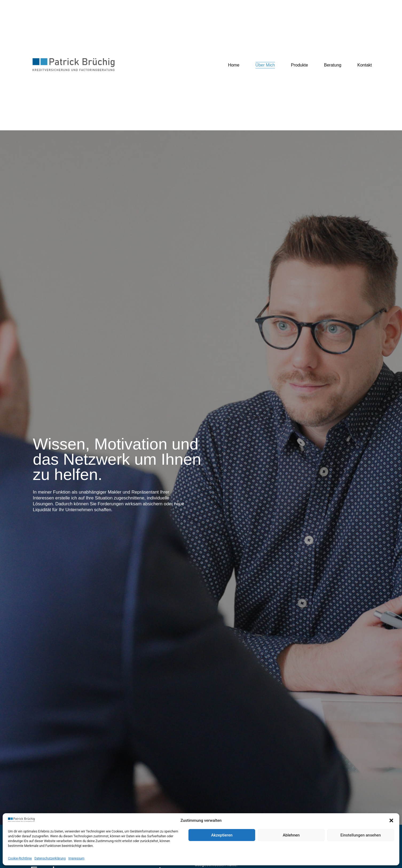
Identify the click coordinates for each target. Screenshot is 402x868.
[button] (391, 820)
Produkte (299, 65)
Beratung (333, 65)
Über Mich (265, 65)
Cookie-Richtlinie (20, 858)
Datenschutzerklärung (50, 858)
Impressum (76, 858)
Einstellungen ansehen (360, 835)
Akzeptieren (222, 835)
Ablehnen (291, 835)
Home (234, 65)
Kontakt (365, 65)
